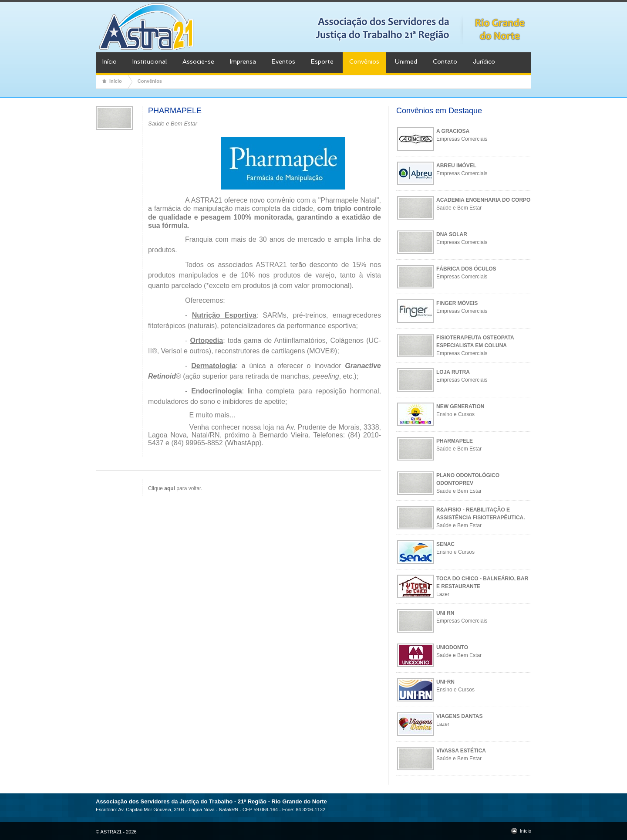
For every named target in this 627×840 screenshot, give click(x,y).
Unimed (406, 61)
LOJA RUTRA (453, 372)
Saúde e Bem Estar (459, 208)
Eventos (283, 61)
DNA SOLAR (452, 234)
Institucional (150, 61)
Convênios (364, 61)
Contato (445, 61)
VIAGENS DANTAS (459, 716)
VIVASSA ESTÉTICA (461, 751)
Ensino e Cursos (455, 414)
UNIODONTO (452, 647)
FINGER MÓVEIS (457, 303)
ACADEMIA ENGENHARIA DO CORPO (483, 200)
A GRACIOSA (453, 131)
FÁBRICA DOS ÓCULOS (466, 269)
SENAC (445, 544)
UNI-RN (445, 682)
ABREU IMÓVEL (456, 166)
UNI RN (445, 613)
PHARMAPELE (455, 441)
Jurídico (484, 61)
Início (110, 61)
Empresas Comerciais (462, 139)
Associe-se (198, 61)
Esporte (322, 61)
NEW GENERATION (460, 406)
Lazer (443, 594)
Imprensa (243, 61)
